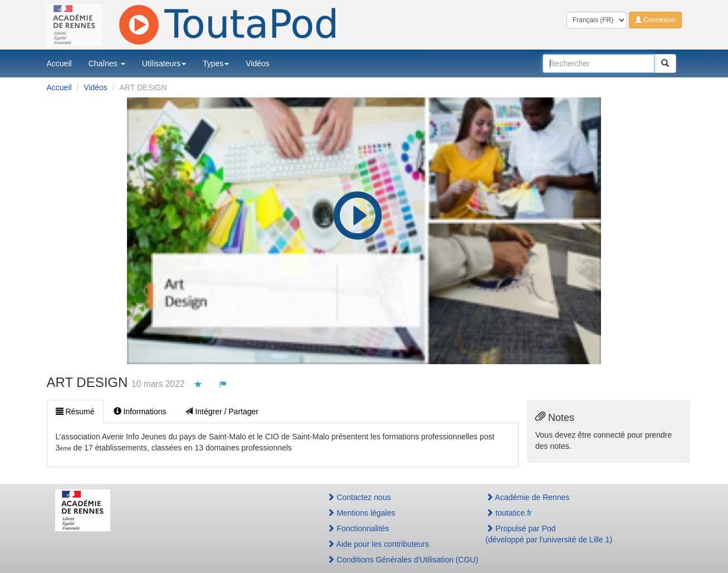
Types (216, 63)
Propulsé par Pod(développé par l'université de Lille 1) (549, 534)
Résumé (75, 412)
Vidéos (258, 63)
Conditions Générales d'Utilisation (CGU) (394, 560)
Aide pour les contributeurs (378, 544)
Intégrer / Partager (222, 412)
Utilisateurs (164, 63)
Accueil (59, 63)
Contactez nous (359, 497)
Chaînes (107, 63)
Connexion (655, 20)
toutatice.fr (509, 513)
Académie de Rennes (528, 497)
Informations (140, 412)
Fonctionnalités (358, 528)
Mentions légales (361, 513)
